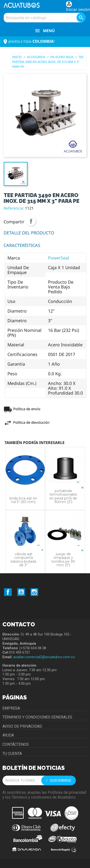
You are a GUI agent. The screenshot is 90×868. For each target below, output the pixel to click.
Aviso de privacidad (22, 726)
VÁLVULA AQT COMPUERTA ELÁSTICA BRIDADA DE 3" (23, 560)
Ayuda (8, 735)
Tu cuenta (12, 754)
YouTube (21, 592)
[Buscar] (44, 18)
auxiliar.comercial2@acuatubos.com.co (44, 657)
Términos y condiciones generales (37, 717)
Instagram (34, 592)
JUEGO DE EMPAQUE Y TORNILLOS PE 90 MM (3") (63, 560)
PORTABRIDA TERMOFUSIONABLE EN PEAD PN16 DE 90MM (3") (63, 496)
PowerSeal (59, 258)
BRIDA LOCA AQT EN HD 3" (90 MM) (23, 500)
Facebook (8, 592)
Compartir (31, 221)
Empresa (11, 708)
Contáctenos (16, 744)
